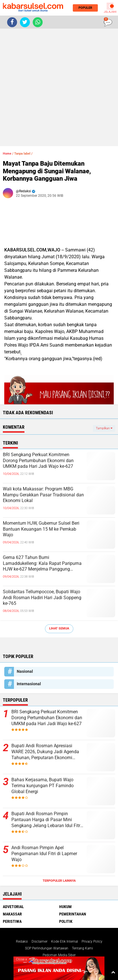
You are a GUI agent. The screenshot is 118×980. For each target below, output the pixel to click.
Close (21, 959)
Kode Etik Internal (65, 941)
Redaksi (22, 941)
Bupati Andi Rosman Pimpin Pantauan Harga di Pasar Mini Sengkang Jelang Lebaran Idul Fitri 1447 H (46, 820)
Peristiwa (12, 921)
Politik (66, 921)
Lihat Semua (59, 628)
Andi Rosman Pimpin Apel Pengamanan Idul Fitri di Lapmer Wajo (44, 854)
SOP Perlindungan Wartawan (47, 948)
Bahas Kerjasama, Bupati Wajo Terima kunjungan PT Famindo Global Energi (43, 786)
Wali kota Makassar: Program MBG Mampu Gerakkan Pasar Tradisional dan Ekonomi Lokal (43, 495)
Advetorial (13, 907)
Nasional (25, 671)
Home (7, 154)
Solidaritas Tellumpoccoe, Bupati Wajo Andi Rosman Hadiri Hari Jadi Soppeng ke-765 (42, 598)
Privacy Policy (92, 941)
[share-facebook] (12, 22)
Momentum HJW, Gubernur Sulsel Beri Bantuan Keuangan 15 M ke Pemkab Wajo (41, 529)
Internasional (29, 684)
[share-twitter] (25, 22)
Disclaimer (40, 941)
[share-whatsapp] (38, 22)
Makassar (12, 914)
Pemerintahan (73, 914)
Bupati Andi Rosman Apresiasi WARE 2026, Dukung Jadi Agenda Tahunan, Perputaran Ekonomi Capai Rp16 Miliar (45, 752)
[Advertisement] (59, 87)
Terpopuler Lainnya (59, 881)
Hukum (65, 907)
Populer (84, 8)
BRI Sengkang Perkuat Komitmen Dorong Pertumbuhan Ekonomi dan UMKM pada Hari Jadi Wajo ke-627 (38, 461)
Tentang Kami (82, 948)
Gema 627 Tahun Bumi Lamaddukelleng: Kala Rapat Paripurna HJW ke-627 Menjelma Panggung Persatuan (42, 563)
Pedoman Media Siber (59, 955)
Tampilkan (104, 428)
